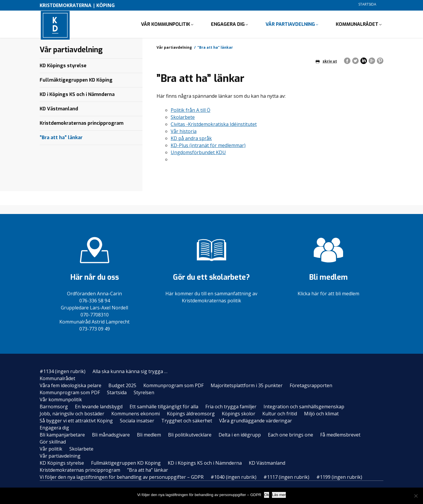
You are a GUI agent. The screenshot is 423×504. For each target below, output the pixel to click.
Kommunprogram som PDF (173, 387)
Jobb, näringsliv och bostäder (72, 416)
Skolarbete (183, 119)
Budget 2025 (122, 387)
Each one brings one (291, 437)
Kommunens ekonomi (136, 416)
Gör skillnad (53, 444)
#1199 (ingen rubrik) (339, 479)
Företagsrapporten (311, 387)
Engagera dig (228, 25)
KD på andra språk (191, 140)
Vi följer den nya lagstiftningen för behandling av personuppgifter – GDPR (122, 479)
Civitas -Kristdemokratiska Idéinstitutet (214, 126)
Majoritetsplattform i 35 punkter (247, 387)
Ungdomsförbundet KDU (198, 154)
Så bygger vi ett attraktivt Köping (76, 423)
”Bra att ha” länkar (61, 140)
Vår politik (51, 451)
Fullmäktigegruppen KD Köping (76, 82)
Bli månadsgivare (111, 437)
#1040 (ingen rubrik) (234, 479)
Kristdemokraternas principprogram (82, 125)
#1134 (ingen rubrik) (63, 373)
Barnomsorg (54, 409)
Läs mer (279, 495)
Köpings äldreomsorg (191, 416)
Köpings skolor (239, 416)
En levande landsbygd (99, 409)
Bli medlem (149, 437)
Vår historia (184, 133)
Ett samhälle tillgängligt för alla (164, 409)
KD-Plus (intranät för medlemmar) (208, 147)
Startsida (367, 4)
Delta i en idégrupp (240, 437)
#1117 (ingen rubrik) (286, 479)
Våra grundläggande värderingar (256, 423)
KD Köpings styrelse (63, 68)
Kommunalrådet (357, 25)
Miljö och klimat (321, 416)
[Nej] (416, 496)
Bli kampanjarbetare (62, 437)
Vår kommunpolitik (166, 25)
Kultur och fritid (280, 416)
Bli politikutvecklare (190, 437)
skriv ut (326, 63)
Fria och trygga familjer (231, 409)
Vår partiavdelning (290, 25)
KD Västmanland (59, 111)
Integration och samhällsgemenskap (304, 409)
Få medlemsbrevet (340, 437)
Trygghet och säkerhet (187, 423)
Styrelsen (144, 395)
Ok (267, 495)
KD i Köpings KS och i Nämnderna (77, 96)
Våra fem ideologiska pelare (70, 387)
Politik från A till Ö (190, 112)
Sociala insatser (137, 423)
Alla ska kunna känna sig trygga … (130, 373)
